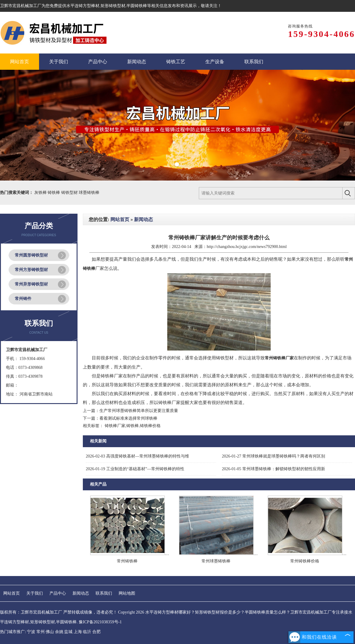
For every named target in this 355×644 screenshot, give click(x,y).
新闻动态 (143, 219)
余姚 (59, 632)
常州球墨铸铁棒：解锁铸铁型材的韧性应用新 (273, 469)
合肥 (96, 632)
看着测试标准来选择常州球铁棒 (128, 418)
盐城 (68, 632)
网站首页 (120, 219)
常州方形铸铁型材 (31, 270)
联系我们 (104, 593)
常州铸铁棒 (127, 561)
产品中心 (58, 593)
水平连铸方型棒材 (83, 6)
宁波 (31, 632)
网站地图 (127, 593)
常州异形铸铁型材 (31, 284)
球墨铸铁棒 (89, 193)
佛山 (50, 632)
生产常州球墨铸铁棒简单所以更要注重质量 (139, 411)
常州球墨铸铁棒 (216, 561)
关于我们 (35, 593)
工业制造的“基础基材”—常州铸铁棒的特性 (135, 469)
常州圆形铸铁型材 (31, 255)
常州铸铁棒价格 (305, 561)
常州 (41, 632)
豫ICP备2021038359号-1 (100, 622)
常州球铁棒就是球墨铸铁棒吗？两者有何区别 (273, 456)
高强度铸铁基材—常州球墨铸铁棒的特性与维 (137, 456)
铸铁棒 (54, 193)
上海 (78, 632)
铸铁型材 (70, 193)
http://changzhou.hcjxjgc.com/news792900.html (247, 247)
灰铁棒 (41, 193)
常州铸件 (23, 299)
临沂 (87, 632)
